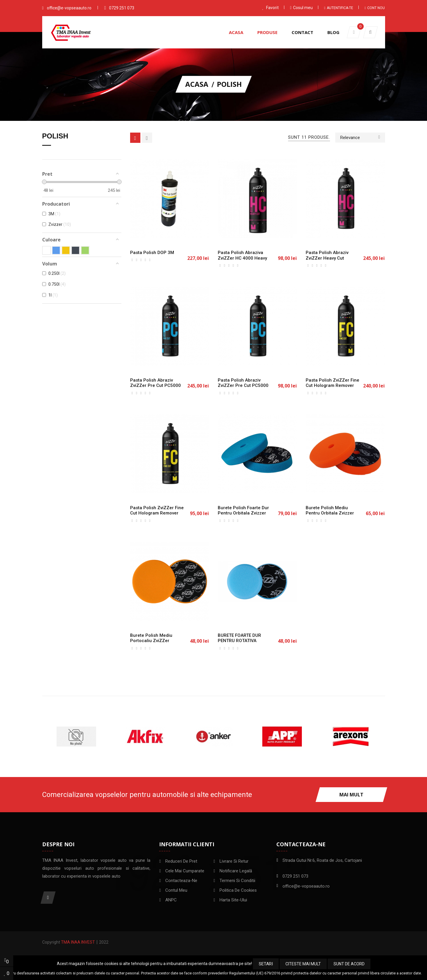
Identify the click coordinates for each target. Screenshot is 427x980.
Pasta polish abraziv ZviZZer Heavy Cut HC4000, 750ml (327, 258)
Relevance (360, 137)
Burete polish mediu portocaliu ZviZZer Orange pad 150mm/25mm (151, 644)
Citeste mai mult (303, 964)
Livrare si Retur (234, 861)
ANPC (171, 900)
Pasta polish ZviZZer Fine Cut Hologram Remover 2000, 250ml (157, 513)
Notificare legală (236, 871)
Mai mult (351, 795)
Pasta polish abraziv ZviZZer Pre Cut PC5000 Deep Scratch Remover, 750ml (155, 388)
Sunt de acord (349, 964)
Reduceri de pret (181, 861)
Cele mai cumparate (185, 871)
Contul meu (176, 890)
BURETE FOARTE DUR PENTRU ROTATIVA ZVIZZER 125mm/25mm (243, 641)
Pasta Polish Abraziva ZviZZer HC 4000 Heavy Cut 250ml (242, 258)
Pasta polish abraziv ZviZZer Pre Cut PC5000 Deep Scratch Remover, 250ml (243, 388)
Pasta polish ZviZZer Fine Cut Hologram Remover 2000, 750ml (332, 386)
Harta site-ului (233, 900)
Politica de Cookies (238, 890)
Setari (266, 964)
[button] (370, 32)
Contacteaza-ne (181, 881)
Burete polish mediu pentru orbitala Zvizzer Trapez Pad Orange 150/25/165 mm (330, 516)
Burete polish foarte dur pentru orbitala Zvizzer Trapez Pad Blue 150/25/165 (243, 516)
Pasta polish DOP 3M (152, 253)
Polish (55, 136)
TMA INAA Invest (78, 942)
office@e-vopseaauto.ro (69, 8)
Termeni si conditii (237, 881)
